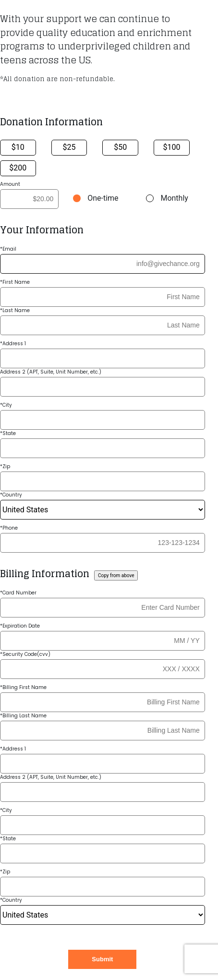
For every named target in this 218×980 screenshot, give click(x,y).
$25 (69, 147)
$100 (171, 147)
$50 (120, 147)
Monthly (174, 198)
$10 (18, 147)
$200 (18, 168)
